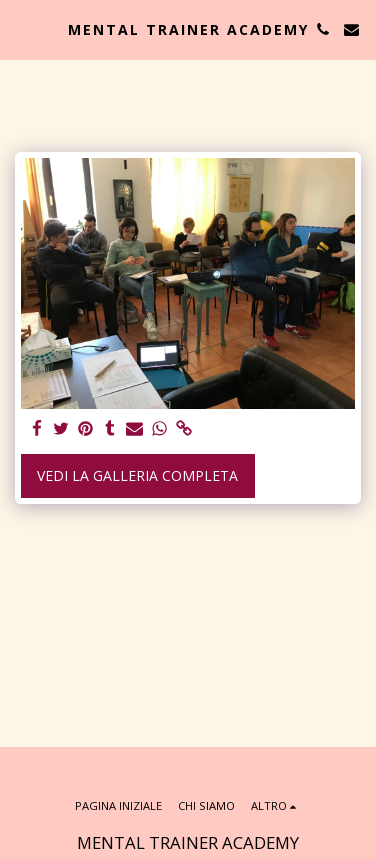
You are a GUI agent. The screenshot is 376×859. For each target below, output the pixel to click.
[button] (22, 28)
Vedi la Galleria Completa (137, 475)
